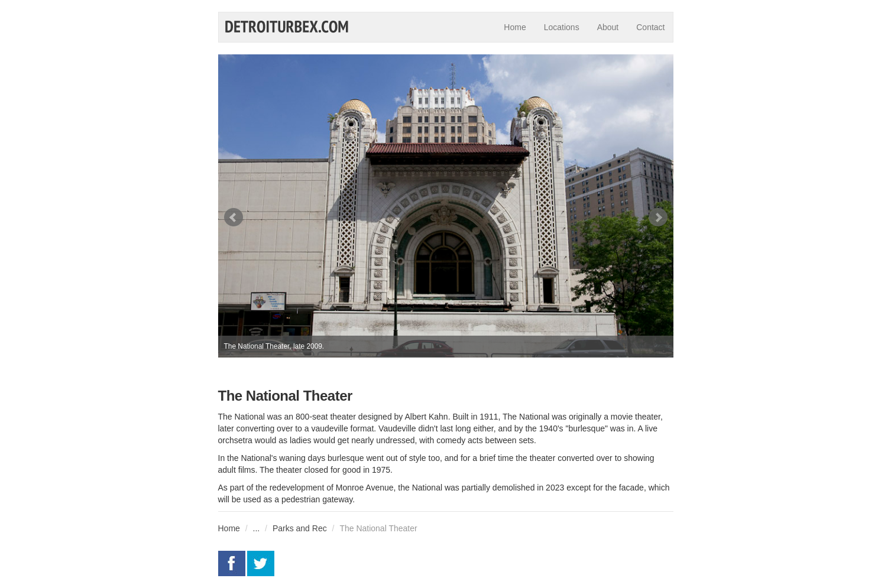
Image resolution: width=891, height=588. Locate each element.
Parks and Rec (300, 528)
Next (658, 217)
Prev (234, 217)
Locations (562, 27)
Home (515, 27)
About (608, 27)
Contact (650, 27)
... (257, 528)
